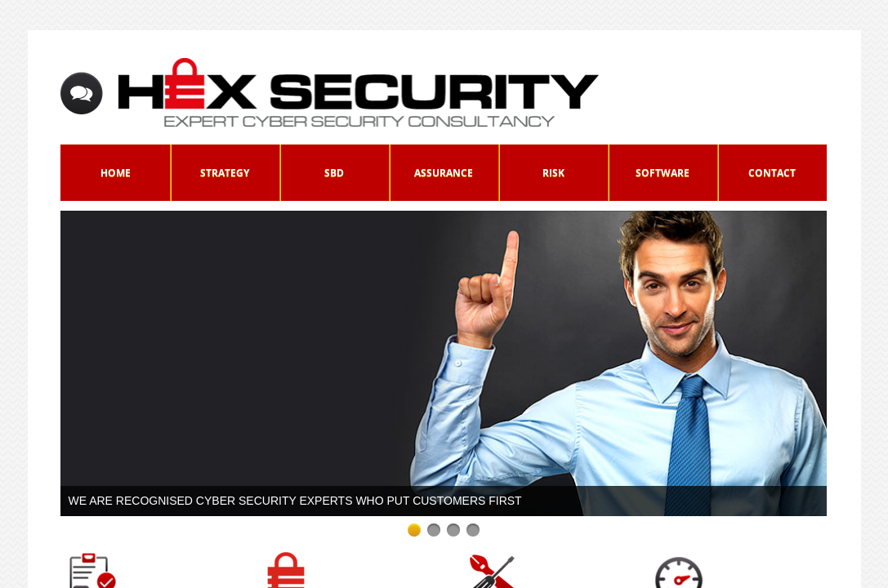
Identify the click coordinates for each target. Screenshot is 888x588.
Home (116, 173)
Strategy (225, 173)
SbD (334, 173)
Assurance (444, 173)
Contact (772, 173)
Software (663, 173)
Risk (553, 173)
